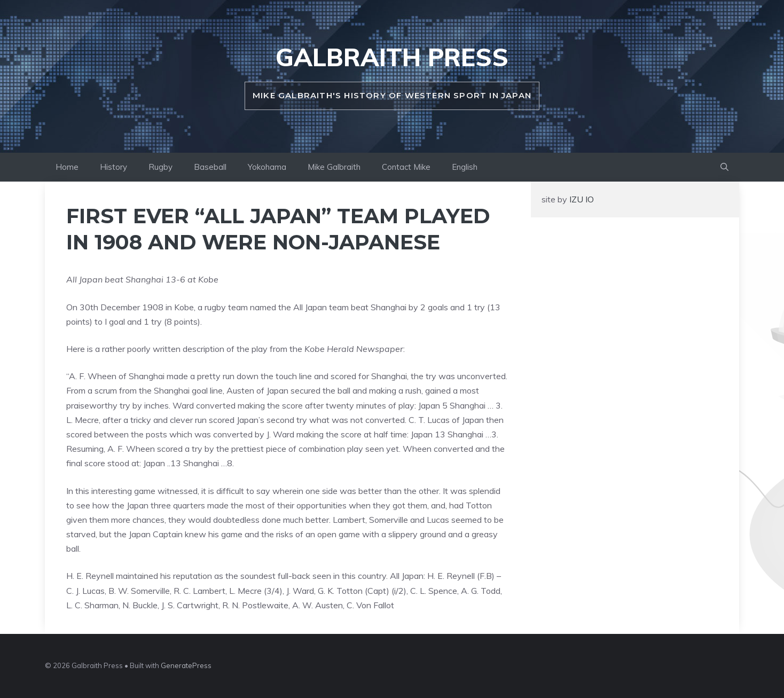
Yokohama (267, 167)
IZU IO (581, 199)
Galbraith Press (392, 57)
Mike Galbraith (334, 167)
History (113, 167)
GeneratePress (186, 665)
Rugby (160, 167)
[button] (724, 167)
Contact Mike (406, 167)
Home (67, 167)
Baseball (210, 167)
